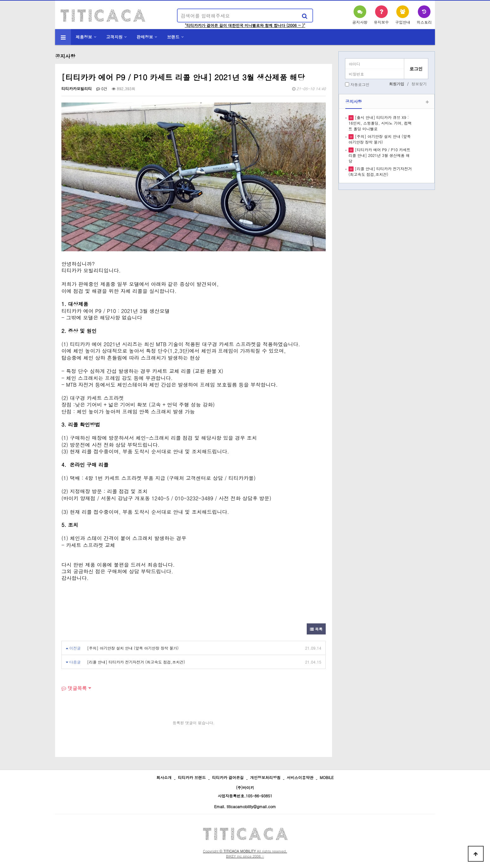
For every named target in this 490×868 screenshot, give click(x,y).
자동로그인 (360, 84)
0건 (102, 88)
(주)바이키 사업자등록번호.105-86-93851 (245, 792)
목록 (316, 629)
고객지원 (114, 37)
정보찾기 (419, 84)
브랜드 (173, 37)
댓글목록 (74, 688)
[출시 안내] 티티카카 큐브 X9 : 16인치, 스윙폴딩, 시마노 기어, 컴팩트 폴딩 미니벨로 (380, 123)
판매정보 (145, 37)
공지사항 (354, 101)
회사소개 (164, 777)
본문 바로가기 (0, 0)
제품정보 (84, 37)
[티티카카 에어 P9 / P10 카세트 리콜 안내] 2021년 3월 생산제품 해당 (379, 155)
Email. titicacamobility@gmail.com (245, 806)
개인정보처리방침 (265, 777)
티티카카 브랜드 (192, 777)
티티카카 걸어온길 (228, 777)
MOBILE (327, 777)
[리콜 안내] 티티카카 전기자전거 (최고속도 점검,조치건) (136, 662)
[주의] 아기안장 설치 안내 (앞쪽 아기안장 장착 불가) (133, 648)
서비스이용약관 (300, 777)
